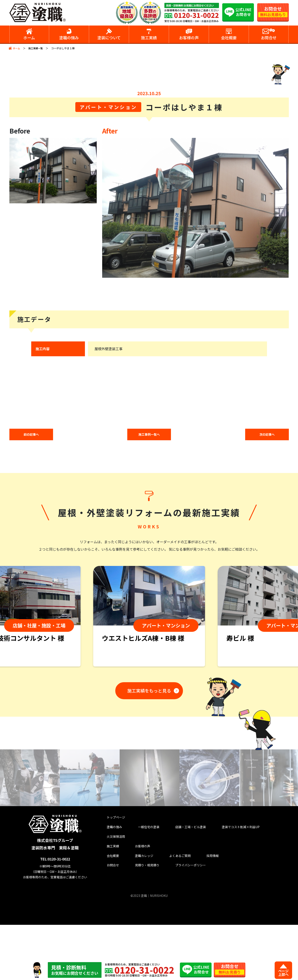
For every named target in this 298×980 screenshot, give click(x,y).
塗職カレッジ (137, 916)
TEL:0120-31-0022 (56, 914)
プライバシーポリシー (183, 926)
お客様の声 (135, 905)
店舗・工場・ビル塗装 (183, 884)
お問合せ (110, 926)
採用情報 (199, 916)
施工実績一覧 (37, 48)
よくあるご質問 (170, 916)
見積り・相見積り (141, 926)
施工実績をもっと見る (147, 747)
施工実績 (110, 905)
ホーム (17, 48)
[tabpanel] (149, 674)
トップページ (113, 873)
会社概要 (110, 916)
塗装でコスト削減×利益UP (233, 884)
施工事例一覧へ (149, 491)
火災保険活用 (113, 894)
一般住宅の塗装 (142, 884)
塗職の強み (111, 884)
